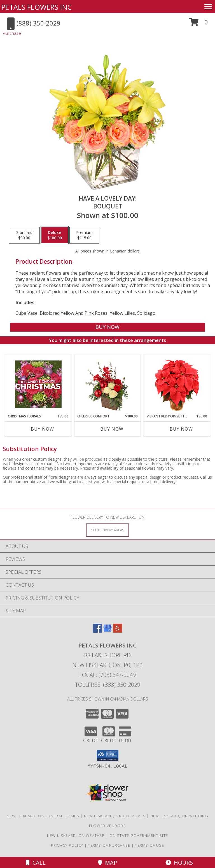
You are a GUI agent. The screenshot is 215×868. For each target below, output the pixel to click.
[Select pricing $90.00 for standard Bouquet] (24, 235)
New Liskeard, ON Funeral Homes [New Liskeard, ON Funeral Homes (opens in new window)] (43, 816)
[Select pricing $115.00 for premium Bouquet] (84, 235)
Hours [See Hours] (179, 863)
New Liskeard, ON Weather (76, 835)
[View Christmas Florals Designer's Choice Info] (38, 384)
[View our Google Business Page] (107, 631)
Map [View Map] (107, 863)
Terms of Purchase (109, 845)
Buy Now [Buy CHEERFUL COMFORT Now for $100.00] (112, 429)
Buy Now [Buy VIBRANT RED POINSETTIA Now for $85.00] (181, 429)
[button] (199, 24)
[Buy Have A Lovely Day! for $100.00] (107, 327)
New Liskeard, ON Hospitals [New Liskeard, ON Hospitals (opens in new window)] (115, 816)
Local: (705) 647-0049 (107, 675)
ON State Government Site (139, 835)
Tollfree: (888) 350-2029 (108, 685)
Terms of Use (149, 845)
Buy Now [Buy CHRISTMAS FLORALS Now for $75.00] (42, 429)
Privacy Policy (67, 845)
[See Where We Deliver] (107, 530)
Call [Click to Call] (36, 863)
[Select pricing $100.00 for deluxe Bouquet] (55, 235)
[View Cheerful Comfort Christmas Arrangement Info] (108, 384)
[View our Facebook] (97, 631)
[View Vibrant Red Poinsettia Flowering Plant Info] (177, 384)
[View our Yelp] (118, 631)
